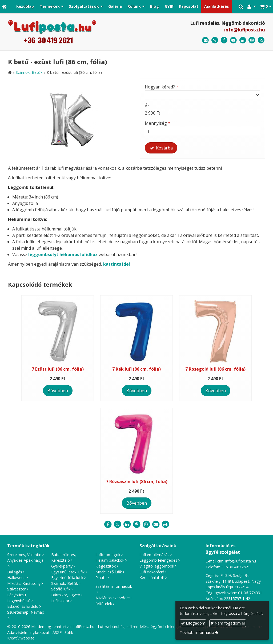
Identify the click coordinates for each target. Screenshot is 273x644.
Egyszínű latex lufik (68, 572)
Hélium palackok (110, 560)
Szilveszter (16, 589)
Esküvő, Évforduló (23, 606)
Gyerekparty (62, 566)
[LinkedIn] (243, 40)
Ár (147, 106)
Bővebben (58, 391)
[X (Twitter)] (117, 524)
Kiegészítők (106, 566)
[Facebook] (224, 40)
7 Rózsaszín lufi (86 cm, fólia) (137, 481)
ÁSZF (57, 632)
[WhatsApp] (146, 524)
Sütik (69, 632)
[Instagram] (252, 40)
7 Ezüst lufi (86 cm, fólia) (58, 369)
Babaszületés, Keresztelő (64, 558)
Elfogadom (193, 623)
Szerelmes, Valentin (24, 555)
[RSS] (261, 40)
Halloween (16, 578)
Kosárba (161, 148)
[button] (265, 7)
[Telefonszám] (215, 40)
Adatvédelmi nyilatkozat (28, 632)
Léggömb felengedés (158, 560)
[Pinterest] (136, 524)
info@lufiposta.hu (245, 30)
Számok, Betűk (65, 583)
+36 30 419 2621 (236, 567)
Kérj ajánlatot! (152, 578)
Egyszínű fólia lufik (67, 578)
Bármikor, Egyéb (66, 595)
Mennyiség (158, 123)
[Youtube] (233, 40)
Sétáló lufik (61, 589)
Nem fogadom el (228, 623)
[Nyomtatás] (165, 524)
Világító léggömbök (157, 566)
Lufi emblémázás (154, 555)
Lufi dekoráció (152, 572)
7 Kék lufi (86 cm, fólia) (136, 369)
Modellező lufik (109, 572)
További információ (197, 632)
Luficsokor (60, 601)
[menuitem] (25, 7)
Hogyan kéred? (162, 87)
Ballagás (15, 572)
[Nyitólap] (4, 7)
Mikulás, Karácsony (24, 583)
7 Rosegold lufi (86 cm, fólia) (215, 369)
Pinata (101, 578)
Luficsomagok (108, 555)
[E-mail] (205, 40)
